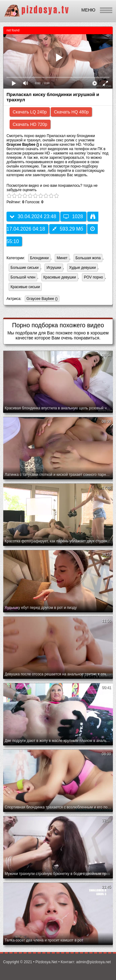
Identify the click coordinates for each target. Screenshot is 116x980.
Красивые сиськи (25, 287)
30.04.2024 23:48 (33, 216)
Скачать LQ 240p (30, 112)
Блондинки (39, 258)
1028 (73, 216)
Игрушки (54, 268)
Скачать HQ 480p (71, 112)
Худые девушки (82, 268)
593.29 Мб (68, 229)
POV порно (93, 277)
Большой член (23, 277)
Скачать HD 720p (30, 124)
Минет (62, 258)
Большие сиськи (25, 268)
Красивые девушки (60, 277)
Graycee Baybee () (41, 299)
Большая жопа (88, 258)
